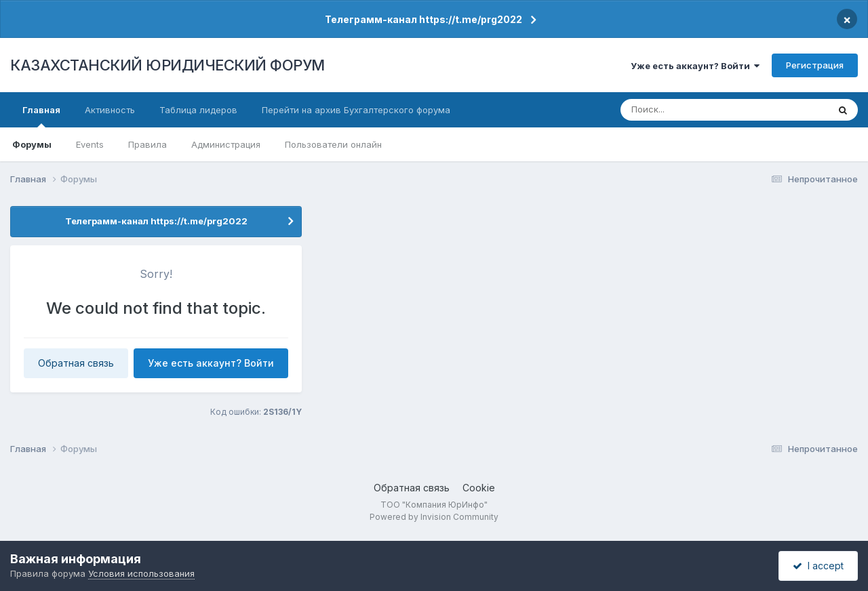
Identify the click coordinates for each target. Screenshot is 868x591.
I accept (818, 566)
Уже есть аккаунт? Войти (695, 66)
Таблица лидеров (198, 110)
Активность (110, 110)
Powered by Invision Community (434, 517)
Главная (41, 116)
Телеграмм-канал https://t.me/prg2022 (423, 19)
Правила (147, 144)
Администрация (226, 144)
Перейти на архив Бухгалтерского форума (356, 110)
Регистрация (815, 65)
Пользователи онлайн (333, 144)
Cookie (479, 488)
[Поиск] (699, 110)
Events (90, 144)
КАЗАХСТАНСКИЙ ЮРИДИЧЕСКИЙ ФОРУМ (167, 65)
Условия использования (141, 573)
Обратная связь (76, 363)
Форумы (32, 144)
